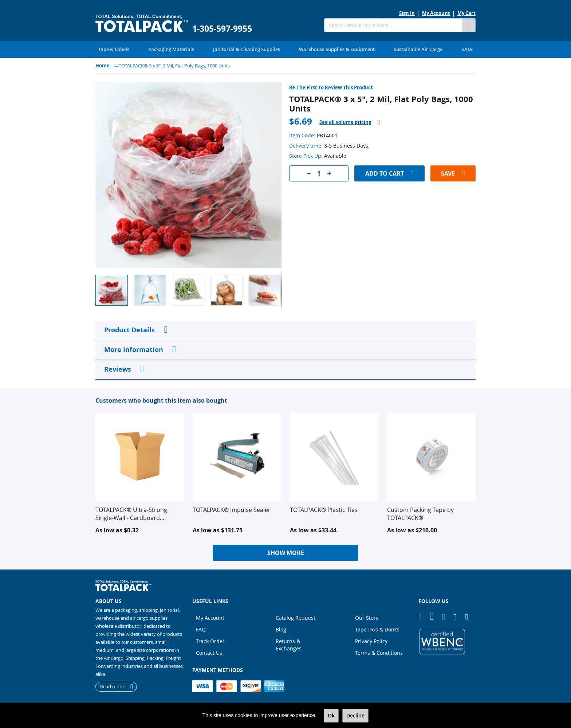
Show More (286, 552)
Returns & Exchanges (289, 644)
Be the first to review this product (331, 87)
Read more (112, 686)
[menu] (285, 49)
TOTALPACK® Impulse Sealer (232, 509)
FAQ (201, 629)
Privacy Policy (371, 641)
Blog (281, 629)
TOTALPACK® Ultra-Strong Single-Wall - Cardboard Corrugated (131, 513)
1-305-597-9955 (222, 29)
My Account (436, 13)
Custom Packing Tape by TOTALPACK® (420, 513)
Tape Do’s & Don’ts (377, 629)
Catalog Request (296, 617)
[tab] (350, 122)
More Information (134, 349)
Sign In (407, 13)
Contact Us (209, 652)
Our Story (367, 617)
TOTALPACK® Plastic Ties (324, 509)
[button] (153, 290)
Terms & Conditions (379, 652)
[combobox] (393, 25)
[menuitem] (114, 49)
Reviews (118, 369)
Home (103, 65)
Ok (331, 715)
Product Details (129, 330)
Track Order (210, 641)
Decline (355, 715)
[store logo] (142, 24)
